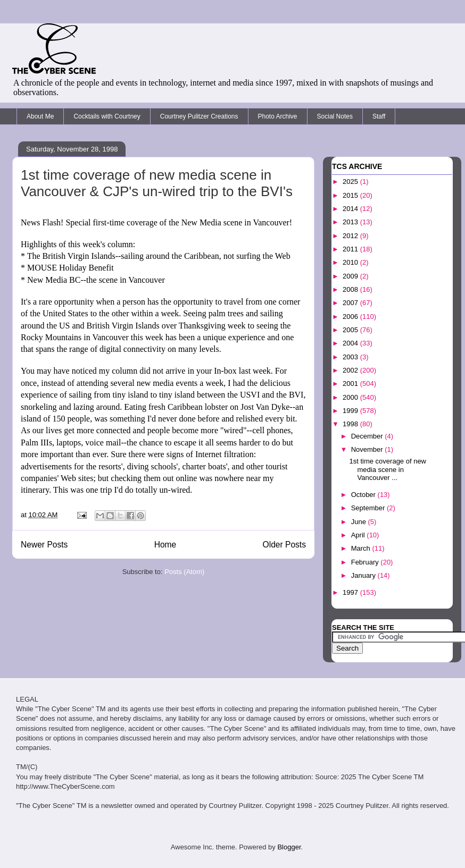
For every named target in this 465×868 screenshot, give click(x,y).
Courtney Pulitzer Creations (199, 116)
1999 (351, 411)
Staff (379, 116)
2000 (351, 397)
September (369, 508)
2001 (351, 384)
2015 (351, 195)
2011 (351, 249)
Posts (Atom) (184, 572)
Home (165, 545)
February (366, 562)
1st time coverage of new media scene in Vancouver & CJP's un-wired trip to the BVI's (157, 183)
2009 (351, 276)
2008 (351, 289)
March (362, 548)
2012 (351, 236)
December (368, 436)
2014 (351, 209)
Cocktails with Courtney (107, 116)
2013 (351, 222)
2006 (351, 317)
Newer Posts (44, 545)
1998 (351, 424)
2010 (351, 262)
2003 (351, 357)
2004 (351, 343)
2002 (351, 370)
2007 (351, 303)
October (364, 495)
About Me (40, 116)
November (368, 449)
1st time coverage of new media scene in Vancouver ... (388, 469)
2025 (351, 182)
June (360, 522)
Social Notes (335, 116)
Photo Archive (278, 116)
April (359, 535)
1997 (351, 592)
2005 (351, 330)
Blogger (289, 847)
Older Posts (284, 545)
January (364, 575)
